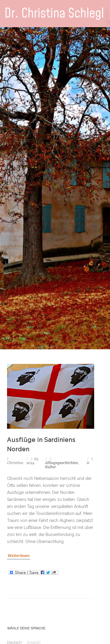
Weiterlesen (19, 556)
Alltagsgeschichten (62, 463)
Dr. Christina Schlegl (54, 14)
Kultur (51, 467)
